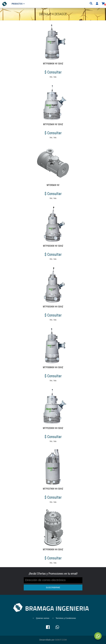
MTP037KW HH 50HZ (53, 489)
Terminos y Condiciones (66, 618)
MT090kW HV (53, 185)
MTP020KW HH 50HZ (53, 428)
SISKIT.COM (61, 640)
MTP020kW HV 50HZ (53, 124)
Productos (17, 4)
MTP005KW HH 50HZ (53, 307)
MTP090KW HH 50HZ (53, 550)
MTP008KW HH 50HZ (53, 367)
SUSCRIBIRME (53, 587)
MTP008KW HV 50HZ (53, 64)
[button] (103, 4)
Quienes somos (43, 618)
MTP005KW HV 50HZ (53, 246)
